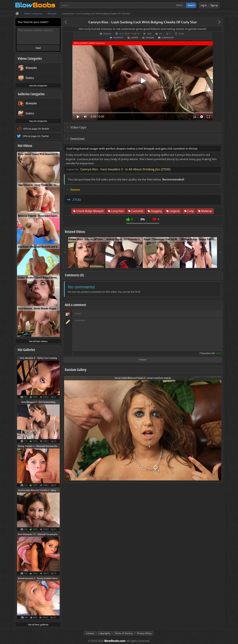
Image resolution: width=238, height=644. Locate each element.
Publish (143, 360)
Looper (134, 38)
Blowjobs (107, 34)
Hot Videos (25, 146)
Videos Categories (30, 58)
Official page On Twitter (36, 136)
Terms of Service (124, 633)
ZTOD (77, 200)
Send (38, 48)
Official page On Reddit (36, 129)
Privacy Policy (144, 633)
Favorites (118, 38)
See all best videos (38, 341)
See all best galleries (38, 625)
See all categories (38, 86)
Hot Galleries (26, 350)
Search (191, 5)
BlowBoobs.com (115, 641)
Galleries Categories (31, 94)
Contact (90, 633)
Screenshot (168, 38)
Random (150, 38)
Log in (204, 5)
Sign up (214, 5)
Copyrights (104, 633)
